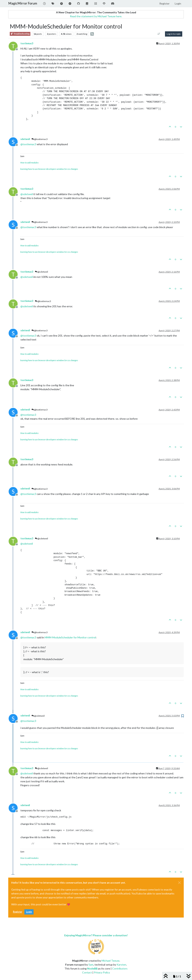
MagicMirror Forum (23, 3)
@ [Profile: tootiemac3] (28, 144)
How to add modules (29, 163)
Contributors (120, 968)
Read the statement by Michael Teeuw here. (96, 16)
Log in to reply (174, 34)
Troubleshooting (20, 34)
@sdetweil (41, 272)
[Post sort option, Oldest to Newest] (159, 34)
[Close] (179, 883)
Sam (91, 965)
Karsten (121, 965)
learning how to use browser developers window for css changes (49, 169)
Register (18, 912)
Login (29, 912)
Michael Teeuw (111, 961)
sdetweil (25, 139)
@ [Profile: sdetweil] (27, 194)
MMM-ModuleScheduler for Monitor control (70, 637)
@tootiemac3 (40, 139)
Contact (87, 972)
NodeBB (92, 968)
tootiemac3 (27, 43)
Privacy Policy (102, 972)
